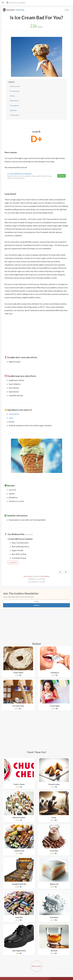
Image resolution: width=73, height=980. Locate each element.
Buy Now (62, 176)
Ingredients (15, 105)
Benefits (14, 110)
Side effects (15, 101)
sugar (11, 418)
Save (67, 10)
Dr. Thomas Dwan (19, 10)
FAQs (13, 96)
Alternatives (15, 115)
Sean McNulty (45, 576)
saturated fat (14, 414)
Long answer (15, 91)
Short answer (16, 86)
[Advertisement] (37, 331)
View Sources (28, 576)
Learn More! (13, 562)
